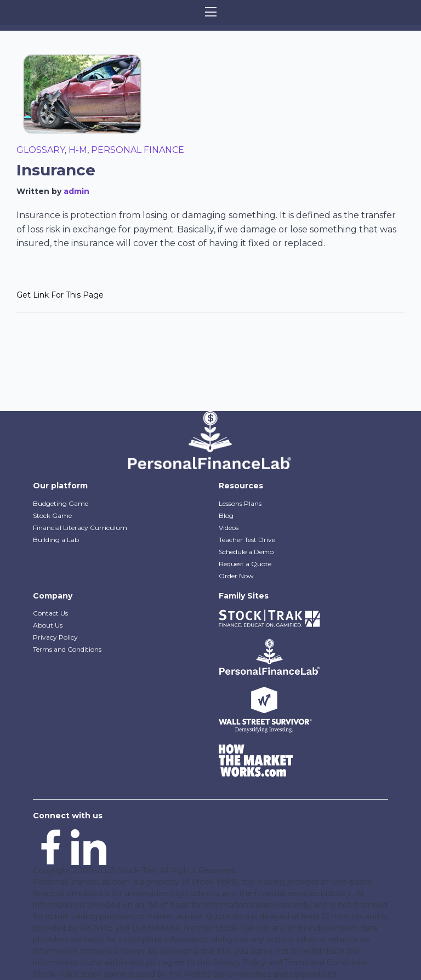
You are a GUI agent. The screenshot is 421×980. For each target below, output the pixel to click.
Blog (226, 515)
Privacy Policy (55, 637)
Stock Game (52, 515)
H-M (78, 150)
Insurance (56, 170)
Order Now (236, 576)
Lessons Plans (240, 503)
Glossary (41, 150)
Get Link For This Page (60, 295)
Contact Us (50, 613)
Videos (229, 528)
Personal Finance (138, 150)
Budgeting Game (61, 503)
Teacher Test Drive (247, 540)
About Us (48, 625)
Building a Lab (56, 540)
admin (76, 191)
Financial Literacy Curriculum (80, 528)
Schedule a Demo (246, 552)
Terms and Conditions (67, 649)
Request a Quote (245, 564)
